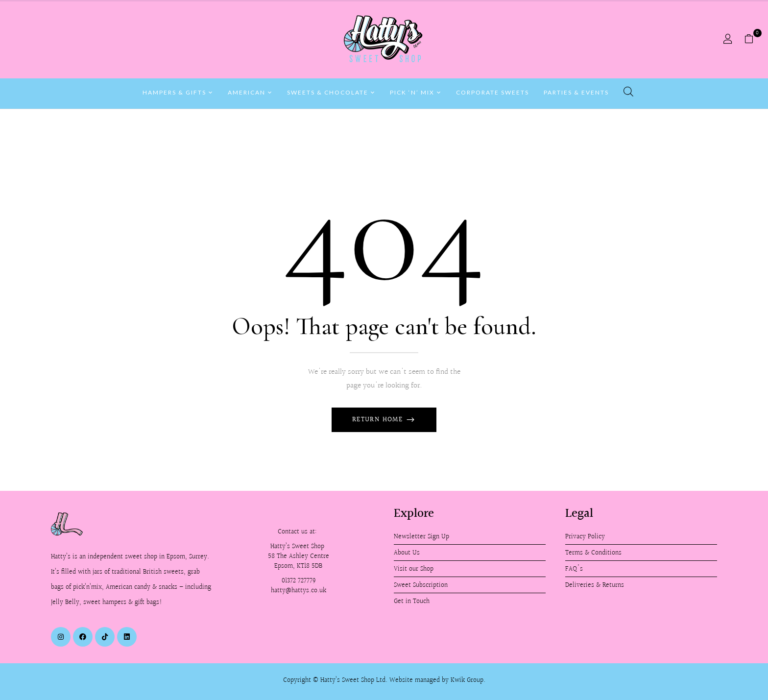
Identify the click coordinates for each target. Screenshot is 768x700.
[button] (753, 39)
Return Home (379, 420)
